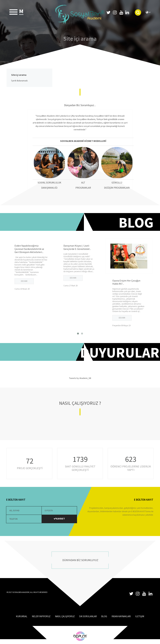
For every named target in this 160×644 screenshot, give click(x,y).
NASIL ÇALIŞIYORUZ (65, 616)
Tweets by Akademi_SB (80, 378)
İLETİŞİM (140, 616)
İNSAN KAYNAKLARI (121, 616)
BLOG (104, 616)
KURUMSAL (22, 616)
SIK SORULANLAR (88, 616)
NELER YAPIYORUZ (41, 616)
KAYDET (59, 519)
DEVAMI (24, 281)
